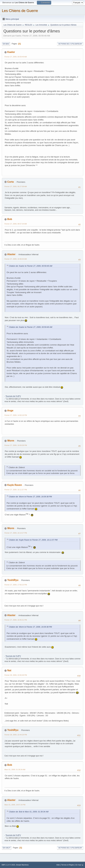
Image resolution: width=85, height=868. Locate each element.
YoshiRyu (13, 580)
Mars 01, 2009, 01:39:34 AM (15, 770)
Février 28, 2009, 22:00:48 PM (16, 675)
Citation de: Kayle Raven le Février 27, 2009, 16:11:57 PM (33, 540)
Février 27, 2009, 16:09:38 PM (16, 445)
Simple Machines (22, 865)
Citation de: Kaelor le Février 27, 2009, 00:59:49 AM (31, 266)
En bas (6, 44)
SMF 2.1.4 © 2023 (8, 865)
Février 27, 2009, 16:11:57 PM (16, 490)
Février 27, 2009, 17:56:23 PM (16, 585)
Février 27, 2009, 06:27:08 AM (16, 187)
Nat (9, 670)
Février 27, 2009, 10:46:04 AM (16, 259)
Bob (10, 219)
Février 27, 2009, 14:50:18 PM (16, 415)
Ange (10, 411)
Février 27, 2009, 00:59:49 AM (16, 57)
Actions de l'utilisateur (70, 44)
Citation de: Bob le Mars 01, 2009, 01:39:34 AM (29, 812)
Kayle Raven (15, 485)
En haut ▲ (80, 865)
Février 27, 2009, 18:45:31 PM (16, 620)
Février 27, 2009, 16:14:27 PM (16, 533)
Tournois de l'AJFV (13, 396)
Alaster (11, 254)
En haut (7, 848)
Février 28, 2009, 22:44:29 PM (16, 735)
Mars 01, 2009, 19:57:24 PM (15, 805)
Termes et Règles (68, 865)
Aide (58, 865)
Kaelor (11, 52)
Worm (11, 441)
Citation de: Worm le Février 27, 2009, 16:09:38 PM (30, 497)
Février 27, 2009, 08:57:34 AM (16, 224)
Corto (11, 182)
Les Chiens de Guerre (20, 11)
